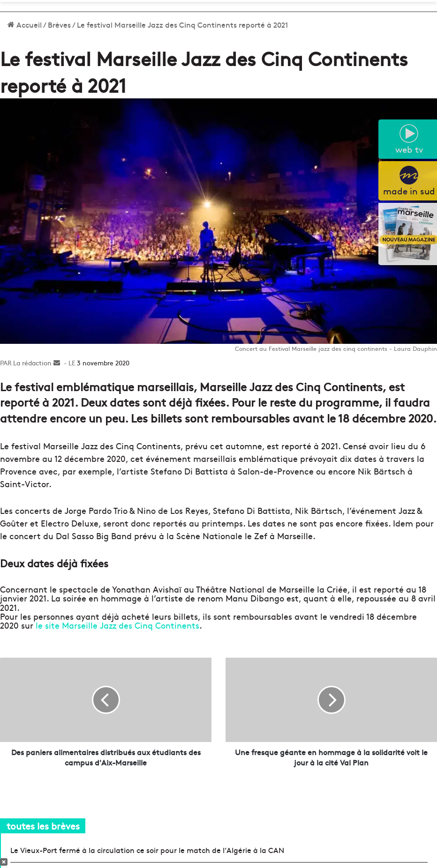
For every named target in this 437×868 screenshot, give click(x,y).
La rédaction (32, 363)
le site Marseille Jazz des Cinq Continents (117, 625)
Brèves (59, 24)
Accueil (25, 24)
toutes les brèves (43, 826)
